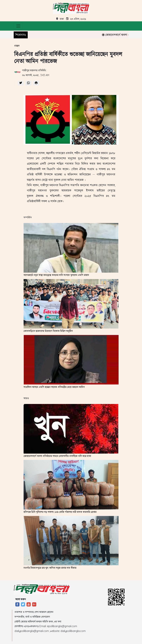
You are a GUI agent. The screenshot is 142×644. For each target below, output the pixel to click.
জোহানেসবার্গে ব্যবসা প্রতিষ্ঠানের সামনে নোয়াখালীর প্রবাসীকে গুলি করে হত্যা (57, 456)
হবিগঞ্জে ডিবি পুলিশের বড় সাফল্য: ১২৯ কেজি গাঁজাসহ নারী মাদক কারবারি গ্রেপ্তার (60, 512)
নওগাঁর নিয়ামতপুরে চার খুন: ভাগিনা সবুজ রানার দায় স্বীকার (50, 568)
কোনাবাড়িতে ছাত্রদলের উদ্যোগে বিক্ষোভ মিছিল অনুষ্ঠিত (48, 331)
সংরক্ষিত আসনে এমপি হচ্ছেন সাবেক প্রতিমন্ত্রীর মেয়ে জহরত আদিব (54, 387)
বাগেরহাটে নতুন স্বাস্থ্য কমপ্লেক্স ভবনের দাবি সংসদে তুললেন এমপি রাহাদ (56, 275)
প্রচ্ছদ (17, 46)
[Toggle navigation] (18, 26)
